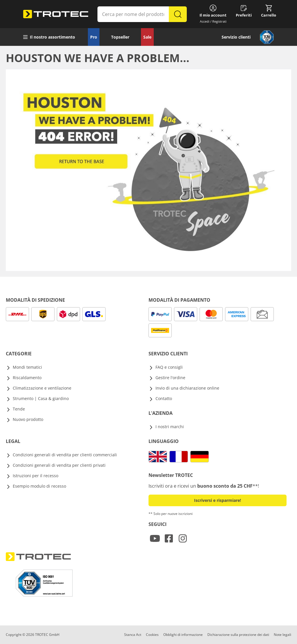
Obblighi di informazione (183, 635)
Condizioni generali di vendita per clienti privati (59, 465)
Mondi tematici (27, 367)
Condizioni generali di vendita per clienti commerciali (65, 455)
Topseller (120, 37)
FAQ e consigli (169, 367)
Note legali (282, 635)
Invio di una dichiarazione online (187, 388)
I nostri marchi (170, 427)
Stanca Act (133, 635)
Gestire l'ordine (170, 378)
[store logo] (56, 14)
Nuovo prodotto (28, 419)
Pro (94, 37)
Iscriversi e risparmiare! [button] (218, 500)
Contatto (164, 398)
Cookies (152, 635)
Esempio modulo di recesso (39, 486)
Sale (147, 37)
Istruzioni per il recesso (36, 476)
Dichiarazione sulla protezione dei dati (238, 635)
